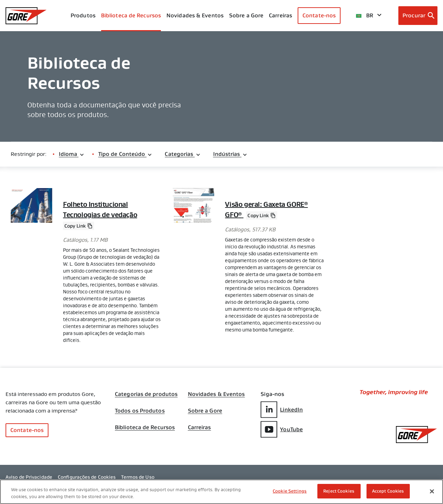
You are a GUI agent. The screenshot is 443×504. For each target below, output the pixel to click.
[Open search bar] (418, 16)
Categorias (183, 154)
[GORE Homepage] (26, 16)
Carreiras (200, 427)
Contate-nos (319, 15)
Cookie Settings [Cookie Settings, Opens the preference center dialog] (290, 491)
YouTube (282, 429)
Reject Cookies (339, 491)
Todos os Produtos (140, 411)
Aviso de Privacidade (29, 477)
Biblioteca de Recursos (145, 427)
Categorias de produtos (146, 394)
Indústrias (230, 154)
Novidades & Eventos (195, 15)
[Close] (432, 491)
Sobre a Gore (246, 15)
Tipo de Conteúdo (125, 154)
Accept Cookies (388, 491)
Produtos (83, 15)
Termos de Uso (138, 477)
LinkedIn (282, 410)
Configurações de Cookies (87, 477)
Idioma (72, 154)
